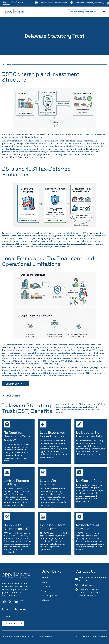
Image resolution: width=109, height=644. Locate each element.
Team (44, 591)
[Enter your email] (20, 617)
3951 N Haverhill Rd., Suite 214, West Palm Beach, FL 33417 (90, 593)
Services (46, 587)
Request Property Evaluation (81, 12)
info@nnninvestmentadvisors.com (93, 579)
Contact (45, 600)
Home (45, 578)
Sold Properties (49, 595)
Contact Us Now (14, 384)
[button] (104, 12)
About (45, 582)
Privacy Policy (82, 636)
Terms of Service (99, 636)
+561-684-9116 (86, 585)
